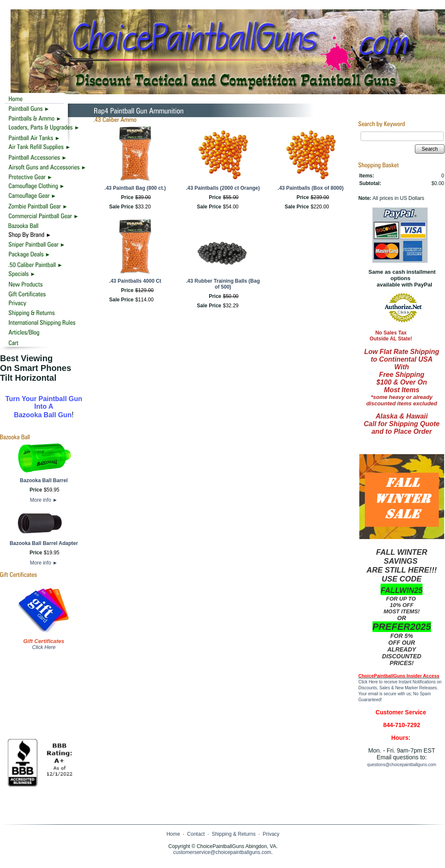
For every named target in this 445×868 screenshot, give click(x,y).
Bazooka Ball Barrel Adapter (44, 543)
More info (44, 500)
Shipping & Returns (234, 834)
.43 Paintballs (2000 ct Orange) (223, 188)
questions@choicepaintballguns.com (402, 765)
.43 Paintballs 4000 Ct (135, 281)
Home (173, 834)
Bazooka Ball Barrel (44, 480)
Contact (196, 834)
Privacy (271, 834)
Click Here (43, 647)
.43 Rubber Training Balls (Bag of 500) (223, 284)
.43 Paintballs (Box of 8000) (311, 188)
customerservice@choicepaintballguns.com (222, 852)
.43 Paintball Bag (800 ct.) (135, 188)
